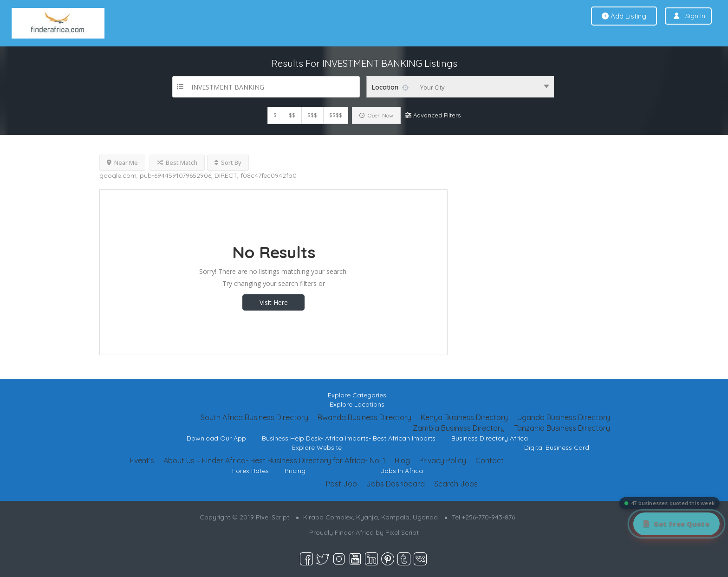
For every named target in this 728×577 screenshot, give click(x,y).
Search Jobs (456, 484)
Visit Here (274, 302)
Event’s (142, 460)
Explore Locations (357, 404)
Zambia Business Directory (459, 428)
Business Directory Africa (490, 438)
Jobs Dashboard (396, 484)
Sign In (695, 16)
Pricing (295, 471)
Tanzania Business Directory (562, 428)
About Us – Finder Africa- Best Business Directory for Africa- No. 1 (274, 460)
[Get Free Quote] (676, 524)
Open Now (376, 115)
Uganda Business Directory (564, 417)
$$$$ (336, 115)
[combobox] (460, 87)
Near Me (122, 162)
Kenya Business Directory (464, 417)
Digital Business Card (557, 447)
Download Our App (216, 438)
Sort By (228, 162)
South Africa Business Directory (254, 417)
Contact (490, 460)
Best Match (177, 162)
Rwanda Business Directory (364, 417)
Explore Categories (357, 395)
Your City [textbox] (432, 87)
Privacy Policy (443, 460)
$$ (292, 115)
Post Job (341, 484)
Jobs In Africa (402, 471)
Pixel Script (402, 532)
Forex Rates (250, 471)
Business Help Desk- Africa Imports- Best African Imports (349, 438)
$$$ (312, 115)
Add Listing (624, 16)
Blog (402, 460)
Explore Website (317, 447)
